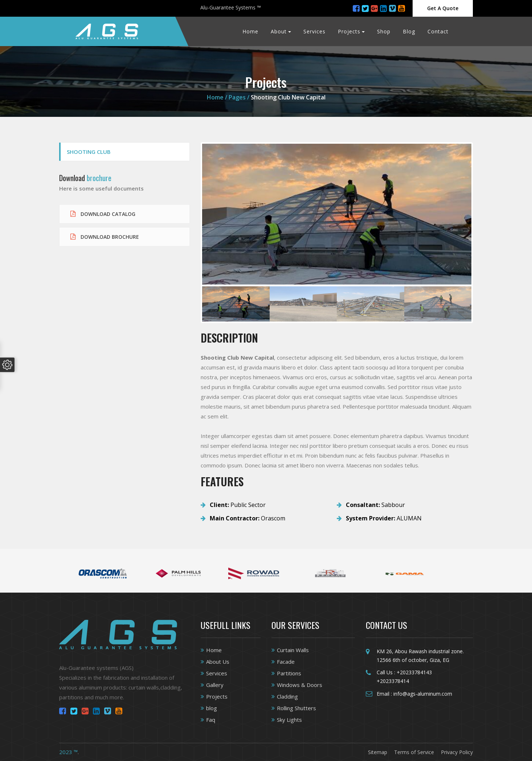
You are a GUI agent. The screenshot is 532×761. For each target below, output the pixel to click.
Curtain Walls (293, 650)
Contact (438, 31)
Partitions (289, 673)
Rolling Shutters (296, 708)
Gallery (215, 685)
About (279, 31)
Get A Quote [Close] (443, 8)
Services (314, 31)
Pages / (239, 97)
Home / (218, 97)
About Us (218, 662)
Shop (384, 31)
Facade (286, 662)
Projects (349, 31)
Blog (409, 31)
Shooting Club (89, 152)
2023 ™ (68, 752)
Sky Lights (289, 720)
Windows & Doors (300, 685)
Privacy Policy (457, 752)
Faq (211, 720)
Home (250, 31)
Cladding (287, 696)
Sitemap (378, 752)
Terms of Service (414, 752)
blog (212, 708)
